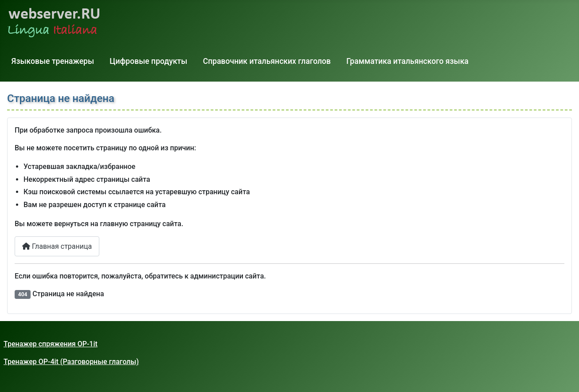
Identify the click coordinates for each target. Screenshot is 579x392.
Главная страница (57, 246)
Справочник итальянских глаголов (267, 61)
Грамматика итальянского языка (407, 61)
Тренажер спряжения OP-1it (51, 344)
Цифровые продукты (148, 61)
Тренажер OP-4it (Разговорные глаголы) (71, 362)
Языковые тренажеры (53, 61)
